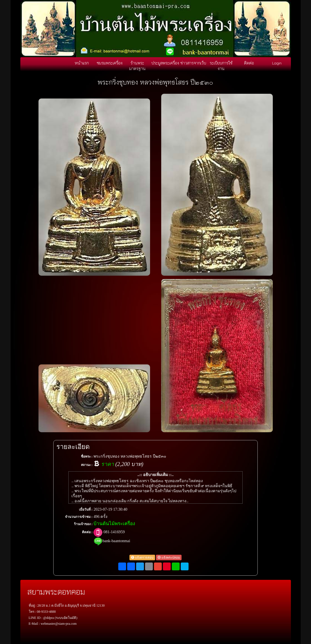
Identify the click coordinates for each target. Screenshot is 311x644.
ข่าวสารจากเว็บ (193, 63)
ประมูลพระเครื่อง (165, 63)
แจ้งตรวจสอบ (142, 558)
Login (277, 63)
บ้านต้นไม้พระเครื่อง (114, 524)
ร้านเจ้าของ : (83, 524)
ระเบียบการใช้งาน (221, 66)
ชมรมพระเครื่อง (110, 63)
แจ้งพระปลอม (169, 558)
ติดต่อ (249, 63)
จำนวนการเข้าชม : (79, 517)
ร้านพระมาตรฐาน (137, 66)
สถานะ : (87, 465)
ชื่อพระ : (87, 456)
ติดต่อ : (87, 532)
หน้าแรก (82, 63)
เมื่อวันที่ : (86, 510)
